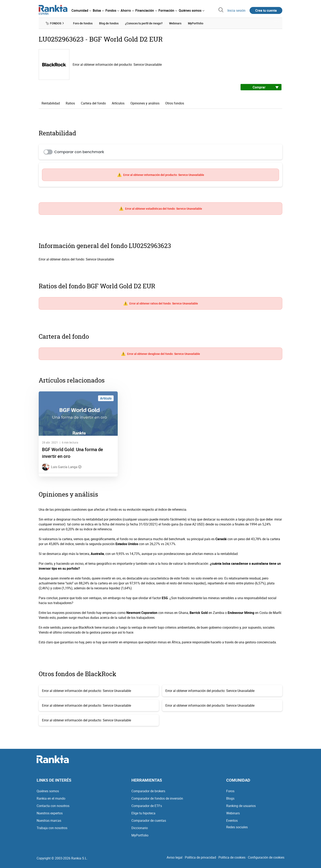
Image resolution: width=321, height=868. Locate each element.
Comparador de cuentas (149, 820)
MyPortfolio (140, 835)
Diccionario (140, 828)
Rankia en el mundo (51, 798)
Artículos (118, 103)
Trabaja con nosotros (52, 828)
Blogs (230, 798)
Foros (230, 791)
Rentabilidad (51, 103)
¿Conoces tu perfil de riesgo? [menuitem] (144, 23)
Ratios (70, 103)
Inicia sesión (236, 10)
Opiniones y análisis (145, 103)
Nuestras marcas (49, 820)
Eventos (232, 820)
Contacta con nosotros (53, 806)
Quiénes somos (48, 791)
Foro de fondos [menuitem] (83, 23)
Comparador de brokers (148, 791)
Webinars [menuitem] (175, 23)
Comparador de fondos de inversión (157, 798)
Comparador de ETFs (147, 806)
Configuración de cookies (266, 857)
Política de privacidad (200, 857)
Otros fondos (175, 103)
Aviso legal (175, 857)
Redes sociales (237, 827)
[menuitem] (81, 10)
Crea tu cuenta (266, 10)
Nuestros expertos (50, 813)
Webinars (233, 813)
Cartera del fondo (93, 103)
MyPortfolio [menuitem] (196, 23)
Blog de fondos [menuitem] (109, 23)
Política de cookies (232, 857)
